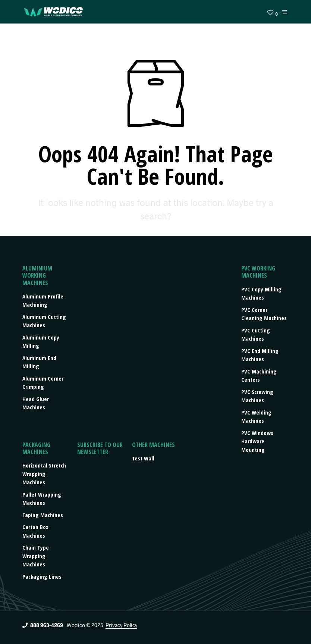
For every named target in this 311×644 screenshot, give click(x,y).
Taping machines (43, 515)
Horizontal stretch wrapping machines (44, 474)
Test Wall (143, 458)
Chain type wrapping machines (36, 556)
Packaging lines (42, 576)
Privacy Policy (121, 625)
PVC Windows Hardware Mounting (257, 441)
